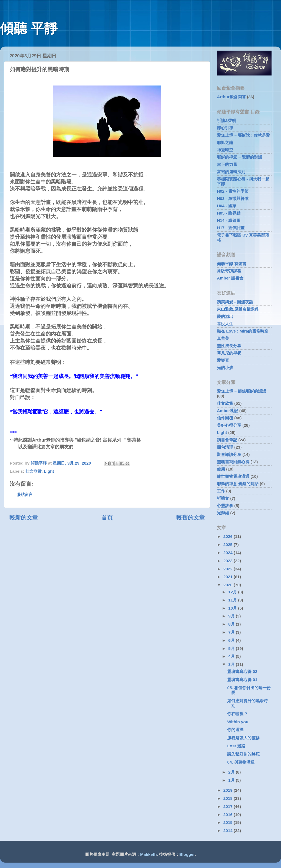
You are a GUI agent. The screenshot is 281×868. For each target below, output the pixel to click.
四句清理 (225, 447)
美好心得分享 (229, 425)
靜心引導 (225, 128)
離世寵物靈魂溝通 (233, 476)
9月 (232, 616)
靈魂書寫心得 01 (242, 680)
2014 (229, 831)
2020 (229, 585)
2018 (229, 798)
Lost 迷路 (236, 746)
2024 (229, 553)
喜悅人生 (225, 324)
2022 (229, 569)
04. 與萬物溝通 (241, 762)
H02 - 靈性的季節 (233, 191)
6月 (232, 640)
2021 (229, 577)
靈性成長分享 (229, 346)
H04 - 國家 (227, 206)
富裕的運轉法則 (231, 172)
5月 (232, 648)
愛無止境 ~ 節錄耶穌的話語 (242, 391)
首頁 (107, 518)
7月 (232, 632)
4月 (232, 656)
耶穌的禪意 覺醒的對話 (238, 484)
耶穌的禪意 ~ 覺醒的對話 (239, 157)
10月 (233, 608)
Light (49, 471)
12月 (233, 592)
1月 (232, 780)
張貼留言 (25, 494)
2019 (229, 790)
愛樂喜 (223, 360)
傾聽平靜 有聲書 (232, 264)
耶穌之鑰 (225, 142)
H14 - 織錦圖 (229, 220)
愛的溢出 (225, 316)
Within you (238, 722)
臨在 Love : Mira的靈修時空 (243, 331)
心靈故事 (225, 506)
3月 (232, 664)
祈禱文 (223, 498)
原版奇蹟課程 (229, 271)
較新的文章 (24, 518)
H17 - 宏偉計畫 (231, 228)
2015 (229, 822)
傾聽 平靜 (29, 28)
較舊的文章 (191, 518)
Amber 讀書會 (230, 278)
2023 (229, 561)
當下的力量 (227, 164)
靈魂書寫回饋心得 (233, 462)
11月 (233, 600)
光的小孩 (225, 368)
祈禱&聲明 (227, 121)
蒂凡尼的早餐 (229, 353)
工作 (221, 491)
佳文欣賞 (34, 471)
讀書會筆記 (227, 440)
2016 (229, 815)
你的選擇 (235, 730)
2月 (232, 772)
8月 (232, 624)
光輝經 (223, 513)
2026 (229, 536)
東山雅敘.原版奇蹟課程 (238, 309)
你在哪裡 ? (237, 714)
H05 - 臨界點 (229, 213)
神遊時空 (225, 150)
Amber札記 (227, 411)
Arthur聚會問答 (231, 97)
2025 (229, 545)
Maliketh (148, 854)
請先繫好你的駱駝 (243, 754)
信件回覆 (225, 418)
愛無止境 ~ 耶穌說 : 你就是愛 (243, 135)
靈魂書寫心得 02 (242, 671)
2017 (229, 806)
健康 (221, 469)
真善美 (223, 338)
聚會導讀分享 (229, 454)
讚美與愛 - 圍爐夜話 (235, 302)
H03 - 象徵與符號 (233, 198)
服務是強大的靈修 (243, 738)
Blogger (187, 854)
